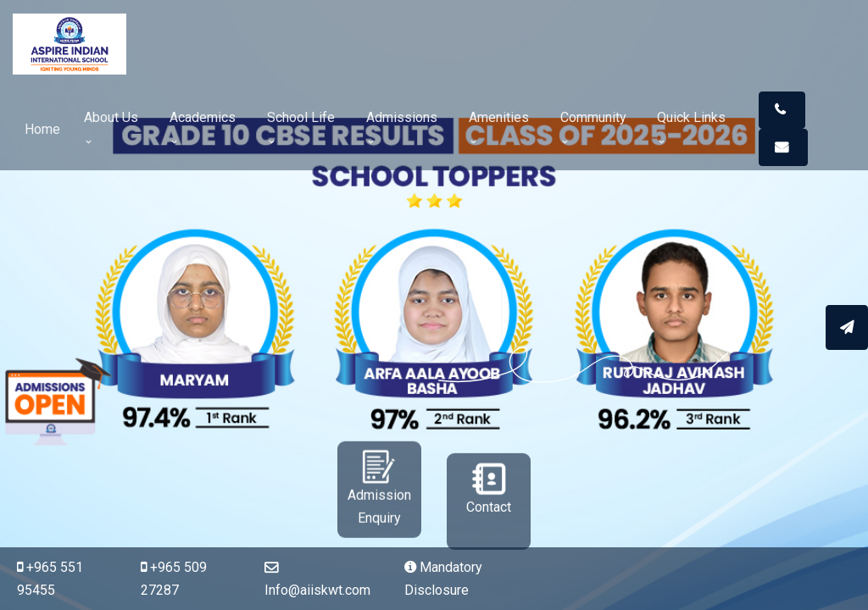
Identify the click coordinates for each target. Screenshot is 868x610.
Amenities (499, 128)
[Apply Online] (847, 327)
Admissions (402, 128)
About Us (111, 128)
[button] (782, 110)
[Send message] (847, 327)
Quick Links (691, 128)
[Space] (76, 44)
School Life (301, 128)
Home (42, 129)
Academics (203, 128)
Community (593, 128)
